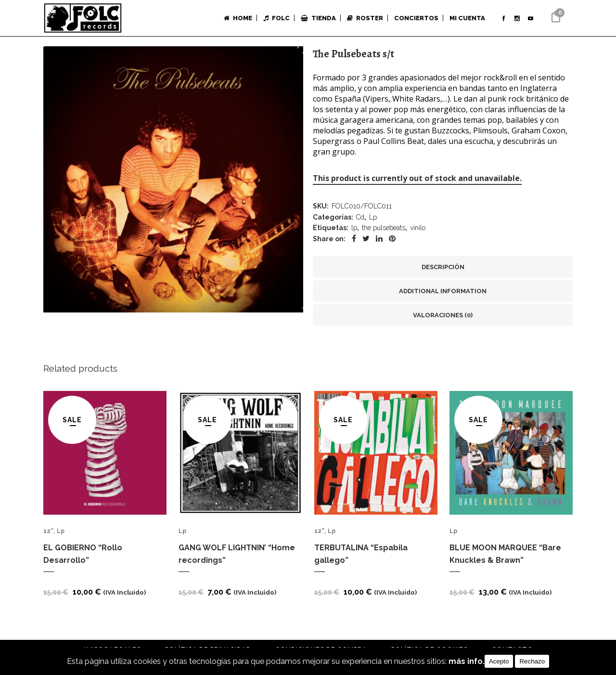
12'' (48, 538)
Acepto (499, 661)
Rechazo (532, 661)
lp (354, 232)
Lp (373, 220)
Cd (360, 220)
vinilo (418, 232)
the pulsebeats (384, 232)
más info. (467, 661)
